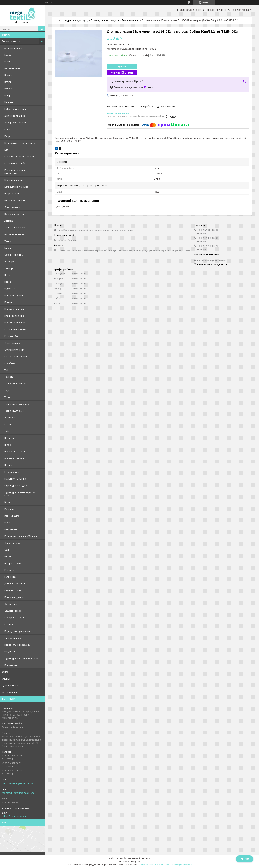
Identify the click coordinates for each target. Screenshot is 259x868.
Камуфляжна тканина (16, 187)
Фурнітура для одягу (16, 485)
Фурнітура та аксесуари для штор (20, 494)
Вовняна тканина (14, 458)
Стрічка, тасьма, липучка (105, 20)
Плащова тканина (14, 316)
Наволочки (11, 529)
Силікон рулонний (14, 350)
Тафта (8, 370)
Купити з (122, 73)
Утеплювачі (11, 418)
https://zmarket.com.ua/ (15, 816)
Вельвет (9, 75)
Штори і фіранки (13, 563)
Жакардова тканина (16, 123)
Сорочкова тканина (15, 329)
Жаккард (9, 261)
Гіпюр (7, 95)
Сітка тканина (12, 343)
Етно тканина (12, 472)
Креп (7, 129)
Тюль (7, 397)
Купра (8, 136)
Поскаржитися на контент (152, 865)
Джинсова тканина (15, 116)
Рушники (9, 509)
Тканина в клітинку (15, 384)
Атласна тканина (14, 48)
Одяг (7, 550)
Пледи (8, 523)
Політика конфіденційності (179, 865)
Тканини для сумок (15, 411)
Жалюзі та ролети (14, 638)
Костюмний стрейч (15, 163)
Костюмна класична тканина (20, 156)
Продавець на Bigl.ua (129, 862)
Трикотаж (10, 377)
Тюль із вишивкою (15, 227)
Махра (8, 248)
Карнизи (9, 570)
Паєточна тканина (15, 295)
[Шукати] (42, 29)
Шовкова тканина (15, 451)
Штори (8, 465)
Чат (245, 859)
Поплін (8, 302)
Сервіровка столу (14, 618)
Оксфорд (9, 268)
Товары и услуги (11, 41)
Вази (7, 502)
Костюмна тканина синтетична (15, 172)
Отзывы (7, 679)
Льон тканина (12, 207)
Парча (8, 282)
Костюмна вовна (14, 180)
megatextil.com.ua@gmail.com (18, 793)
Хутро (8, 241)
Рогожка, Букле (13, 336)
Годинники (10, 577)
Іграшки (9, 624)
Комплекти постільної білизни (21, 536)
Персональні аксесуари (17, 645)
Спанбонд (10, 363)
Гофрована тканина (15, 109)
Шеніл (8, 275)
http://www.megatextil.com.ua (18, 783)
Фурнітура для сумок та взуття (21, 658)
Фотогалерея (9, 692)
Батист (8, 61)
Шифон (8, 445)
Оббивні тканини (14, 255)
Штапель (9, 438)
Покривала (11, 665)
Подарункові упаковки (17, 631)
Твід (7, 390)
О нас (5, 672)
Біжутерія (10, 651)
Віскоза (8, 89)
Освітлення (11, 604)
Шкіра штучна (12, 194)
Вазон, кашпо (12, 516)
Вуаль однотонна (14, 214)
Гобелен (9, 102)
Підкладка (10, 289)
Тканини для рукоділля (17, 404)
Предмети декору (14, 597)
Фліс (7, 431)
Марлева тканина (14, 234)
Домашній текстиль (15, 584)
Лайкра (9, 221)
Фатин (8, 424)
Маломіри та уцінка (15, 479)
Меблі (8, 556)
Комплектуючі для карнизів (20, 143)
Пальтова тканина (15, 309)
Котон (8, 150)
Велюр (8, 82)
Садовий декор (13, 611)
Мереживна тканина (16, 200)
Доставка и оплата (13, 685)
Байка (8, 55)
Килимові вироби (14, 590)
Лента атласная (130, 20)
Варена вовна (12, 68)
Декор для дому (13, 543)
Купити (122, 66)
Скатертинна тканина (17, 356)
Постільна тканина (15, 323)
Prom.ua (146, 858)
